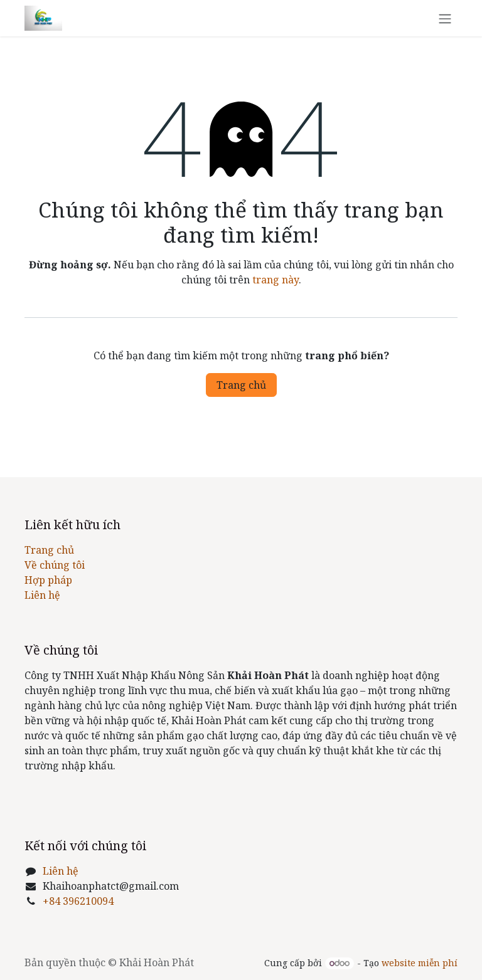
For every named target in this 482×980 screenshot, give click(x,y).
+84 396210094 (78, 901)
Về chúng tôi (55, 565)
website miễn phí (420, 963)
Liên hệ (42, 595)
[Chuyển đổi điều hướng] (445, 18)
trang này (276, 280)
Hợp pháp (48, 580)
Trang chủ (241, 385)
